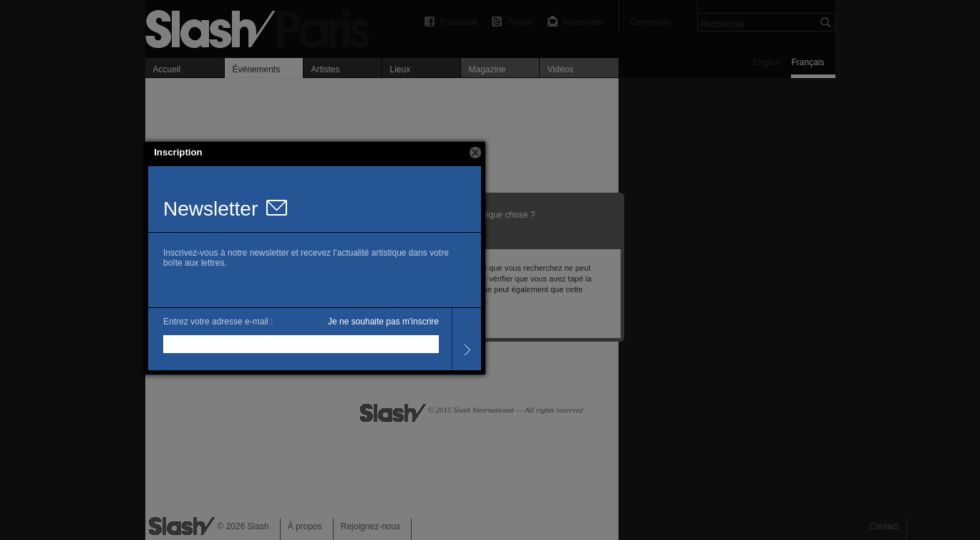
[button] (475, 153)
